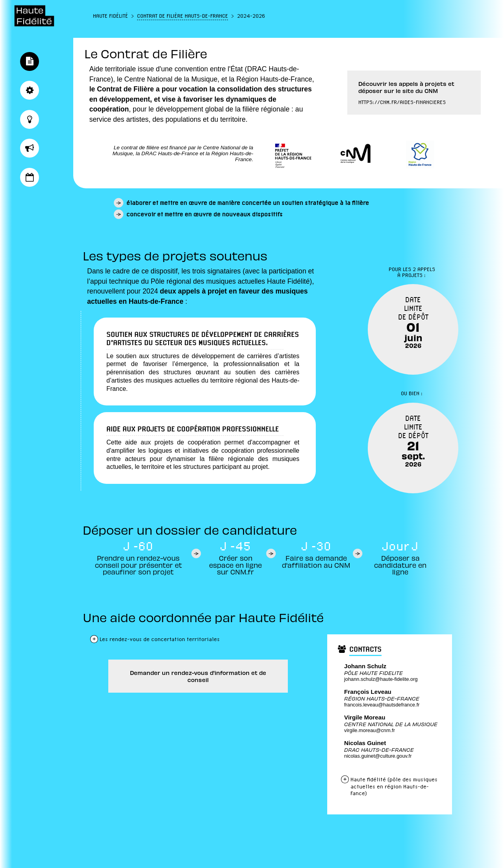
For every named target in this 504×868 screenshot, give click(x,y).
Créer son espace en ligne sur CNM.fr (235, 564)
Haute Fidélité (110, 16)
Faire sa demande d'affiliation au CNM (316, 561)
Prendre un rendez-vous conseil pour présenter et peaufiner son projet (138, 564)
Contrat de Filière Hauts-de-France (183, 16)
